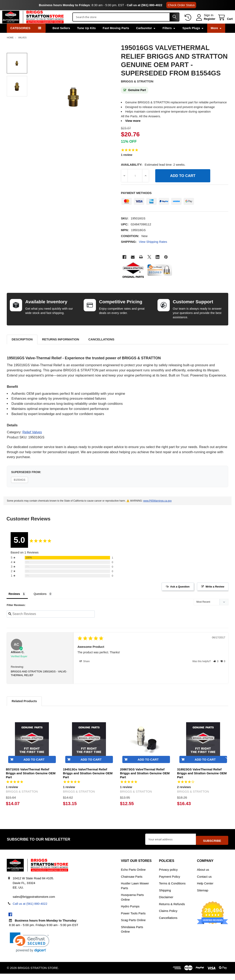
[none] (74, 106)
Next (227, 769)
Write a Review (215, 595)
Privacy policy (168, 876)
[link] (30, 949)
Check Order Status (181, 5)
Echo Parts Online (133, 876)
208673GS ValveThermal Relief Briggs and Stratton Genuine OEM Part (145, 782)
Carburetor (146, 37)
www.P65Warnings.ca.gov (157, 509)
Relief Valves (32, 441)
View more (133, 129)
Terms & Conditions (172, 890)
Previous (8, 769)
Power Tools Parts (133, 920)
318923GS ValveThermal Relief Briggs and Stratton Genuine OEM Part (202, 782)
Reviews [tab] (14, 602)
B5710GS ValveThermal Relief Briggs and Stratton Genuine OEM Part (31, 782)
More (216, 37)
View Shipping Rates (153, 250)
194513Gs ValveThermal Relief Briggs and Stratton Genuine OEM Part (88, 782)
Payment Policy (169, 883)
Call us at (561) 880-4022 (144, 5)
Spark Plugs (193, 37)
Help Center (205, 890)
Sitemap (203, 897)
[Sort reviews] (211, 611)
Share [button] (85, 670)
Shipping (165, 897)
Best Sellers (61, 37)
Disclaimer (166, 903)
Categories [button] (20, 37)
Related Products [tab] (24, 710)
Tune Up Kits (86, 37)
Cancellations (101, 348)
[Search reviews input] (51, 623)
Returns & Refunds (172, 910)
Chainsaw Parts (132, 883)
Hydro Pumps (130, 913)
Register (205, 23)
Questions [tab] (40, 602)
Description (22, 348)
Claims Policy (168, 917)
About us (203, 876)
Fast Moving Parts (116, 37)
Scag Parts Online (133, 926)
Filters (169, 37)
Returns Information (61, 348)
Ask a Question (180, 595)
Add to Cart (34, 768)
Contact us (204, 883)
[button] (216, 670)
